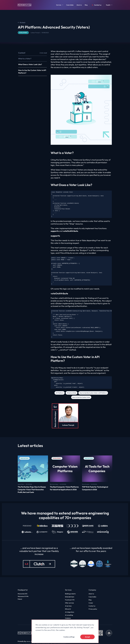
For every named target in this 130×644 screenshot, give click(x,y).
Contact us (96, 5)
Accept (87, 637)
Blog (86, 5)
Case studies (70, 5)
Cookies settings (69, 637)
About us (79, 5)
